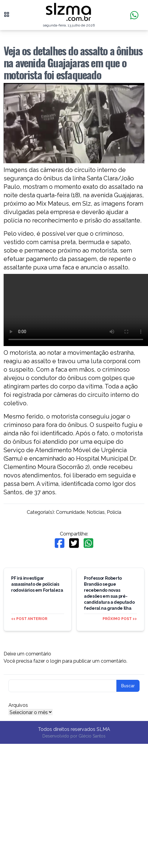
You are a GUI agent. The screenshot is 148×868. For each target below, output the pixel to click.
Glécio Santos (92, 736)
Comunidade (70, 512)
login (56, 661)
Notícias (96, 512)
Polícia (114, 512)
